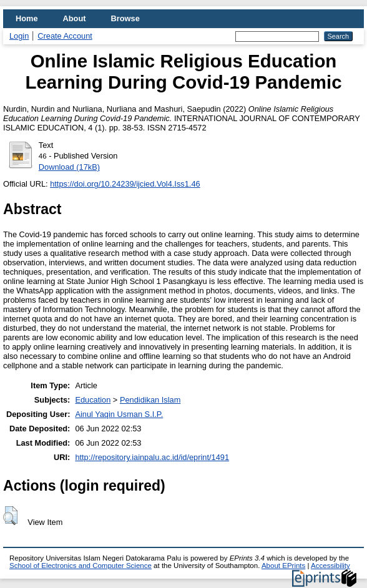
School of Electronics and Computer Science (81, 566)
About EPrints (283, 566)
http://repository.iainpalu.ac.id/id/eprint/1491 (152, 457)
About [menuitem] (75, 18)
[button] (10, 516)
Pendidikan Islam (150, 400)
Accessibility (330, 566)
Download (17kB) (69, 167)
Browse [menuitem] (125, 18)
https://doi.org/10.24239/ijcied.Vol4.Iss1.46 (125, 184)
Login (19, 36)
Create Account (65, 36)
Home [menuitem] (27, 18)
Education (93, 400)
